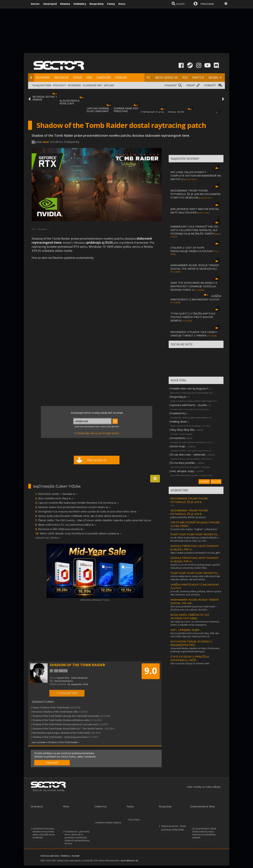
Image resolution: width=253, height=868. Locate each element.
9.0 (151, 671)
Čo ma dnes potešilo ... (184, 463)
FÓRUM (121, 77)
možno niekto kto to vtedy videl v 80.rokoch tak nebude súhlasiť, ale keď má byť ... (195, 578)
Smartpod (50, 4)
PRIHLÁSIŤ (52, 763)
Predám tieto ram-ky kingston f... (190, 388)
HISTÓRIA (46, 85)
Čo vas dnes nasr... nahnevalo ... (189, 454)
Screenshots (178, 438)
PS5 (185, 77)
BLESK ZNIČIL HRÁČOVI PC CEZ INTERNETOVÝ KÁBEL (190, 616)
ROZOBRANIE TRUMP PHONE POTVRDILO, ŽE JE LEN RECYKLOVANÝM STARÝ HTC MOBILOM (195, 194)
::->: (172, 505)
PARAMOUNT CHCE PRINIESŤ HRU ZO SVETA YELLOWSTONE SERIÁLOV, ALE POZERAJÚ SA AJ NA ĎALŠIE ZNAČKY (194, 230)
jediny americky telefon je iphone (188, 517)
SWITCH (198, 77)
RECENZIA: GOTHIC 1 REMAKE (45, 98)
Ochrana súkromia (50, 856)
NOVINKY (43, 77)
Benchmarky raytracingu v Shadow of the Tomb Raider (61, 733)
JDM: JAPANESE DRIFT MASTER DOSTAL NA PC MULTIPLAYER (195, 211)
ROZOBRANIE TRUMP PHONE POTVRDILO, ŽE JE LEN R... (189, 500)
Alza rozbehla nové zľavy (56, 498)
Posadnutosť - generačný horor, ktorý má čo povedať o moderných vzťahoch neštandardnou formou (77, 838)
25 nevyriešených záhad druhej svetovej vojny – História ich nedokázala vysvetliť (204, 833)
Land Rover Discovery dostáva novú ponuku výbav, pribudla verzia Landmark (43, 833)
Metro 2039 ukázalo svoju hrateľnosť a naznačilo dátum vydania (81, 533)
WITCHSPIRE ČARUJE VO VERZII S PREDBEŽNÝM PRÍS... (191, 643)
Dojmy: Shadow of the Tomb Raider (51, 707)
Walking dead (178, 421)
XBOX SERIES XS (166, 77)
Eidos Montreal (79, 678)
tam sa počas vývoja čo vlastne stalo (190, 663)
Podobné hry (178, 413)
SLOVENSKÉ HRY (92, 85)
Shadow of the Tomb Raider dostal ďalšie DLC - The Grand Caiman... (68, 729)
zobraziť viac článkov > (48, 538)
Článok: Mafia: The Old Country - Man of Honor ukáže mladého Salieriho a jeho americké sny (95, 520)
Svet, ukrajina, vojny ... (183, 471)
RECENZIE (61, 77)
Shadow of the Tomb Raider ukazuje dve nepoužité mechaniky (66, 716)
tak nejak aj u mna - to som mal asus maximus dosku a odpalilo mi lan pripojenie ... (195, 623)
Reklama (65, 856)
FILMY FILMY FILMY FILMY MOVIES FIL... (195, 534)
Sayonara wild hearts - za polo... (189, 405)
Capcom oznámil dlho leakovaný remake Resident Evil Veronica (78, 503)
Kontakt (76, 856)
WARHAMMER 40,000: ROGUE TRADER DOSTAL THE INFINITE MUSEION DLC (195, 267)
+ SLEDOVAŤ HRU (67, 693)
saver (46, 142)
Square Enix (63, 678)
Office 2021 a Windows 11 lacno (95, 600)
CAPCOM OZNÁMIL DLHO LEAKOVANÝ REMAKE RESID (98, 111)
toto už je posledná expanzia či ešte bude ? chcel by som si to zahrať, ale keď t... (193, 608)
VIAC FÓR (216, 482)
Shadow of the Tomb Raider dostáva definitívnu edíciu (61, 720)
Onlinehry (80, 4)
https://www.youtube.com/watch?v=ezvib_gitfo (195, 553)
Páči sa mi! (97, 460)
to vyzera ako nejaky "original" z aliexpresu (194, 529)
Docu (122, 4)
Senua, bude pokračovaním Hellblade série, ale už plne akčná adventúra (84, 516)
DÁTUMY (109, 85)
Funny (111, 4)
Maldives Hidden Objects (109, 823)
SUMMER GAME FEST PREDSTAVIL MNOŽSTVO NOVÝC (126, 111)
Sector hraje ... (179, 446)
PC (148, 77)
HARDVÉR (104, 77)
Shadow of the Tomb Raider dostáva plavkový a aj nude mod (65, 724)
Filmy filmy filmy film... (183, 430)
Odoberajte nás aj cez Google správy (98, 433)
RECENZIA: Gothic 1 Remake (58, 494)
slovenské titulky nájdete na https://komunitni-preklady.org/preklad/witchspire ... (195, 650)
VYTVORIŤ (204, 482)
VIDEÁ (77, 77)
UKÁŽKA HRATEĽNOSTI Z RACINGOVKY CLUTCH (196, 298)
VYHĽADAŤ (171, 85)
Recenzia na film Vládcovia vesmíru (61, 529)
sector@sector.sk (129, 861)
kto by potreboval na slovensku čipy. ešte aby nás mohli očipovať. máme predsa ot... (195, 635)
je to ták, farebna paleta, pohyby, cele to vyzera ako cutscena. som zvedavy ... (196, 593)
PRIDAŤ (191, 85)
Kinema (65, 4)
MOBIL (214, 77)
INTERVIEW (74, 85)
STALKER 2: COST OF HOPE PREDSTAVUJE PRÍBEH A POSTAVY (192, 249)
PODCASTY (60, 85)
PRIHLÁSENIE (207, 4)
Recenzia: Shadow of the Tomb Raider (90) (55, 712)
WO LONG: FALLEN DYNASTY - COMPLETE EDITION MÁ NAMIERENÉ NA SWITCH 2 (196, 175)
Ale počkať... (134, 820)
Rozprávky (97, 4)
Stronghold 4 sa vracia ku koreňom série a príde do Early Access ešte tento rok (89, 511)
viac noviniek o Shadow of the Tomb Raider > (56, 742)
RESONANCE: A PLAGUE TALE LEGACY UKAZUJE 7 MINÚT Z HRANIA (194, 334)
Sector (35, 4)
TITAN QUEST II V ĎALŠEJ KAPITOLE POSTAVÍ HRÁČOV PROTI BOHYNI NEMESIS (193, 317)
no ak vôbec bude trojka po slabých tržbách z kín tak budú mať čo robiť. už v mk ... (194, 539)
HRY (89, 77)
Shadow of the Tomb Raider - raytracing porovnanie (60, 737)
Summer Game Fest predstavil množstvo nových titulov (74, 507)
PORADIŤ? (210, 85)
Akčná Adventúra (64, 681)
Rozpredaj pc (179, 397)
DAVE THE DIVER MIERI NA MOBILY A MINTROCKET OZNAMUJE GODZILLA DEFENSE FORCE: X (194, 286)
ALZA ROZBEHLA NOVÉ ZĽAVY (69, 102)
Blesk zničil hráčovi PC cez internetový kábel (67, 525)
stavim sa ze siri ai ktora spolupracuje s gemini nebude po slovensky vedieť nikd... (195, 566)
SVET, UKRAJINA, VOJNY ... (186, 630)
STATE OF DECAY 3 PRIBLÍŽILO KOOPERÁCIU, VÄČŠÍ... (190, 658)
